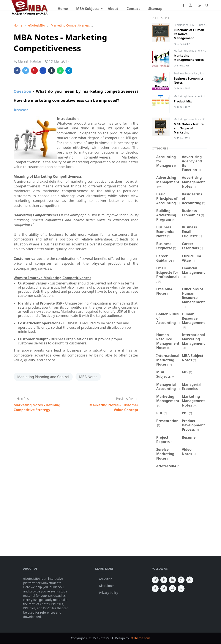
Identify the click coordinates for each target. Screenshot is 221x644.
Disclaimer (107, 586)
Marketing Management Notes (192, 51)
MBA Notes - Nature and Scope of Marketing (189, 128)
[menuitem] (63, 9)
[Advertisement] (180, 514)
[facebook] (183, 5)
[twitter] (164, 589)
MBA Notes (88, 377)
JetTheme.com (140, 638)
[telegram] (155, 580)
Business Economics (186, 73)
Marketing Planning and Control (43, 377)
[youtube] (190, 580)
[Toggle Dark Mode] (199, 5)
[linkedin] (172, 580)
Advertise (106, 579)
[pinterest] (181, 580)
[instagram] (190, 5)
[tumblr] (164, 580)
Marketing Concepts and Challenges (195, 119)
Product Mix (183, 101)
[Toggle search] (207, 5)
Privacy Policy (109, 593)
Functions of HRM (184, 25)
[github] (181, 589)
